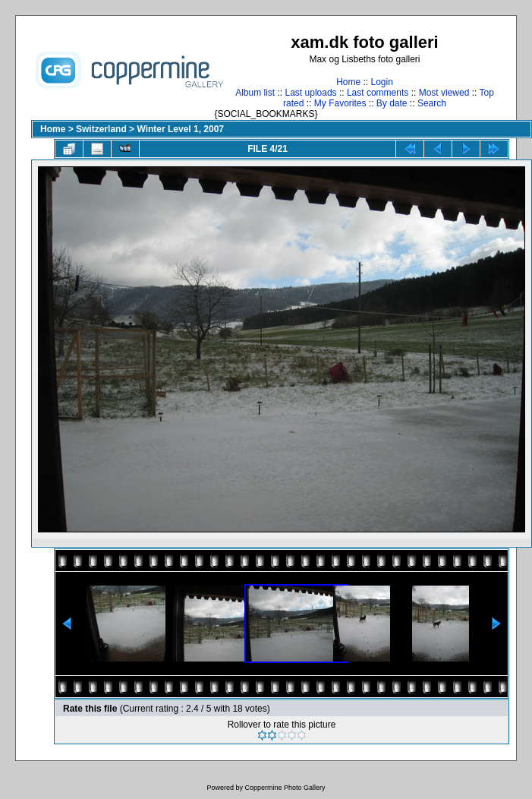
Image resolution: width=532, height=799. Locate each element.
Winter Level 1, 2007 (180, 129)
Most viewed (444, 93)
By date (392, 103)
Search (432, 103)
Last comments (378, 93)
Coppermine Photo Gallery (285, 788)
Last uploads (311, 93)
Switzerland (101, 129)
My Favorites (340, 103)
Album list (255, 93)
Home (348, 82)
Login (381, 82)
